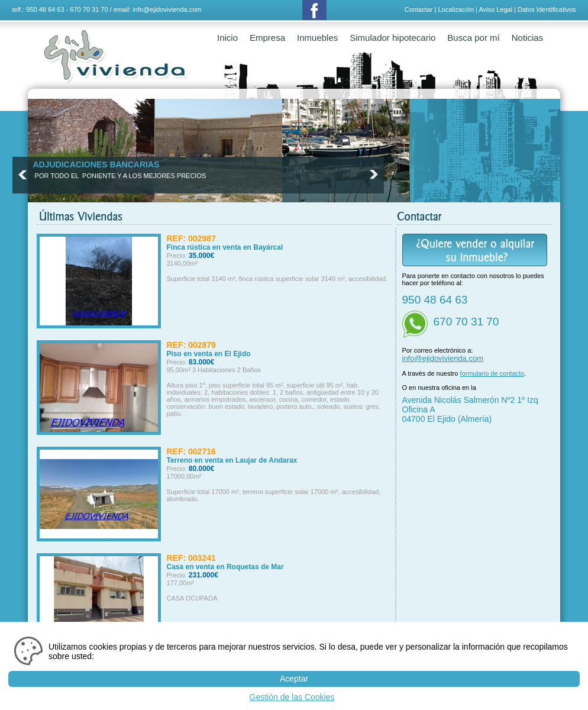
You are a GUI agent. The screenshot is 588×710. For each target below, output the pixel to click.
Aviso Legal (495, 9)
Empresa (267, 38)
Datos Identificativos (547, 9)
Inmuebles (317, 38)
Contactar (419, 9)
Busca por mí (473, 38)
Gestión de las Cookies (292, 697)
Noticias (527, 38)
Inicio (227, 38)
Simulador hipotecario (392, 38)
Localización (456, 9)
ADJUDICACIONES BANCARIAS (96, 164)
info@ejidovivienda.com (167, 9)
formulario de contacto (492, 373)
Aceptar (294, 679)
